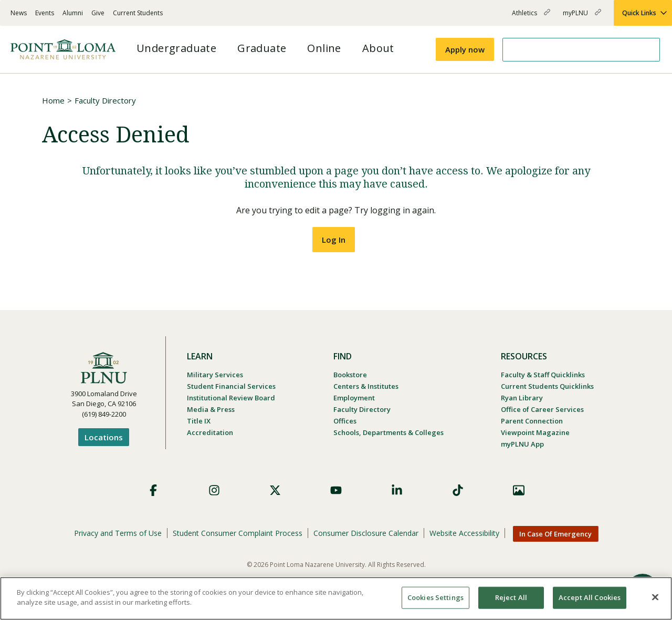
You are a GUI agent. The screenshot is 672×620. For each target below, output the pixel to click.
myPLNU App (522, 444)
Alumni (73, 13)
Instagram (214, 490)
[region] (336, 598)
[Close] (655, 597)
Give (98, 13)
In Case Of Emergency (555, 534)
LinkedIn (397, 490)
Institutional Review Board (231, 398)
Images (519, 490)
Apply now (465, 49)
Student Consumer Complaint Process (238, 533)
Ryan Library (522, 398)
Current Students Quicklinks (547, 386)
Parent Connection (532, 421)
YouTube (336, 490)
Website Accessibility (464, 533)
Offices (345, 421)
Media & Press (211, 409)
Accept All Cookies (590, 597)
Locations (104, 437)
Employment (354, 398)
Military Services (215, 375)
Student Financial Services (231, 386)
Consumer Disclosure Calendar (366, 533)
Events (45, 13)
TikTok (458, 490)
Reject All (511, 597)
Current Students (138, 13)
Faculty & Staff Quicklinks (543, 375)
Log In (334, 240)
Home (53, 100)
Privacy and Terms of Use (118, 533)
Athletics (531, 17)
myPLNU (582, 17)
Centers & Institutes (366, 386)
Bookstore (350, 375)
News (19, 13)
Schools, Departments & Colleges (388, 432)
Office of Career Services (542, 409)
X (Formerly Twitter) (275, 490)
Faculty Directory (105, 100)
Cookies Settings (435, 597)
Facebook (153, 490)
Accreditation (210, 432)
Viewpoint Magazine (535, 432)
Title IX (199, 421)
